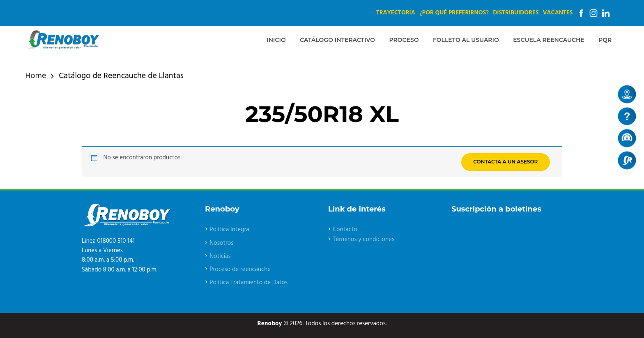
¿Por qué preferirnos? (454, 13)
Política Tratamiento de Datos (248, 283)
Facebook (581, 13)
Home (36, 76)
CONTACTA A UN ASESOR (505, 162)
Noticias (220, 256)
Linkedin (606, 13)
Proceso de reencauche (240, 269)
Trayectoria (396, 13)
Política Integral (230, 230)
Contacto (345, 230)
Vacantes (558, 13)
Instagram (593, 13)
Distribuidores (516, 13)
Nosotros (221, 243)
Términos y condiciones (363, 239)
